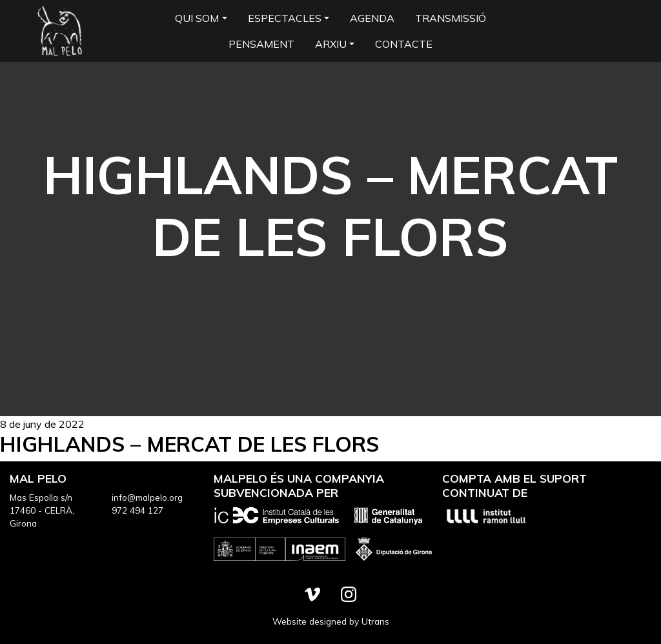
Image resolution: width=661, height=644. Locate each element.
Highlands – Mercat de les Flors (189, 444)
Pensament (261, 44)
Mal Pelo (59, 31)
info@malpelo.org (147, 497)
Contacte (404, 44)
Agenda (372, 18)
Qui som (197, 18)
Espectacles (285, 18)
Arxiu (331, 44)
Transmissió (451, 18)
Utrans (375, 621)
